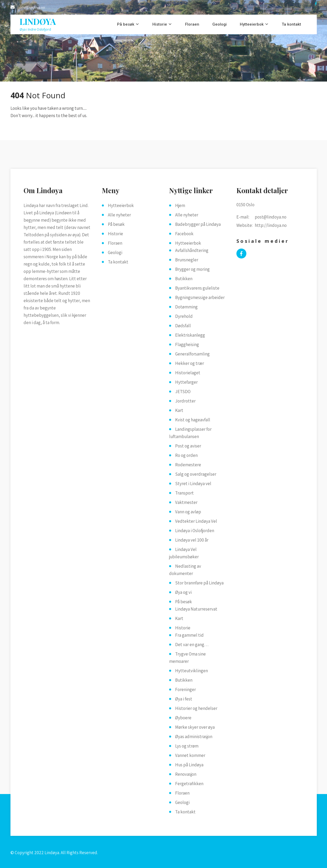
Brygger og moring (192, 269)
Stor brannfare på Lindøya (199, 583)
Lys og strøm (187, 746)
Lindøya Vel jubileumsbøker (184, 553)
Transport (184, 493)
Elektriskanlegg (190, 335)
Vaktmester (186, 502)
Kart (179, 410)
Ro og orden (186, 455)
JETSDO (183, 392)
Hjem (180, 205)
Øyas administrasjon (194, 737)
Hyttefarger (186, 382)
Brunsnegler (187, 260)
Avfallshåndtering (192, 250)
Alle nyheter (119, 215)
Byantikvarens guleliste (197, 288)
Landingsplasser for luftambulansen (190, 433)
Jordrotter (185, 401)
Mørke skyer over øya (195, 727)
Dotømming (186, 307)
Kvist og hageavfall (193, 420)
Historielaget (188, 373)
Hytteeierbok (252, 24)
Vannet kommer (190, 755)
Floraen (192, 24)
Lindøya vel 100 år (192, 540)
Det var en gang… (192, 645)
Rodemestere (188, 465)
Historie (160, 24)
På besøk (126, 24)
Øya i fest (184, 699)
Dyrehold (184, 316)
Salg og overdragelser (196, 474)
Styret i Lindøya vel (193, 484)
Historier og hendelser (196, 708)
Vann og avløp (188, 512)
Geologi (220, 24)
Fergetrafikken (189, 784)
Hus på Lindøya (189, 765)
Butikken (184, 279)
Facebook (184, 234)
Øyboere (183, 718)
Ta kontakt (291, 24)
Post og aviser (188, 446)
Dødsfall (183, 326)
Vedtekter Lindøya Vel (196, 521)
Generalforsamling (192, 354)
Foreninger (185, 689)
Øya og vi (183, 592)
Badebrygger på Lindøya (198, 224)
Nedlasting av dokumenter (185, 570)
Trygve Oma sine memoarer (187, 658)
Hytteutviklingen (192, 671)
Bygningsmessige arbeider (200, 297)
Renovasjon (186, 774)
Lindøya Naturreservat (196, 609)
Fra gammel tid (189, 635)
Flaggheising (187, 344)
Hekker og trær (190, 363)
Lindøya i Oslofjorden (195, 531)
